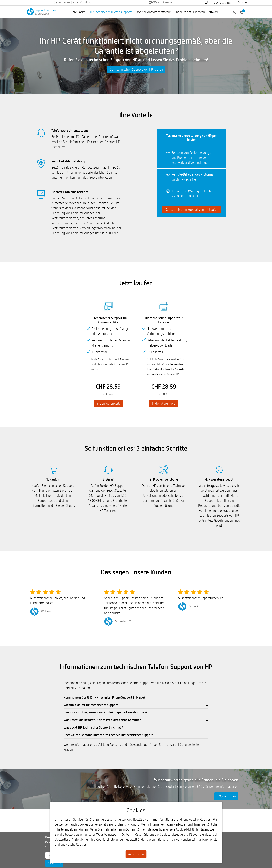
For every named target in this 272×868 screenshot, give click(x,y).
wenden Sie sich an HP (170, 374)
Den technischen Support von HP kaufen (136, 69)
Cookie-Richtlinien (188, 829)
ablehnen (169, 839)
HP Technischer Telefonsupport (112, 12)
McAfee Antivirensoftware (154, 12)
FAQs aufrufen (226, 796)
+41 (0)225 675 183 (218, 3)
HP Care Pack (76, 12)
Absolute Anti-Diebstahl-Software (197, 12)
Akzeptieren (136, 854)
